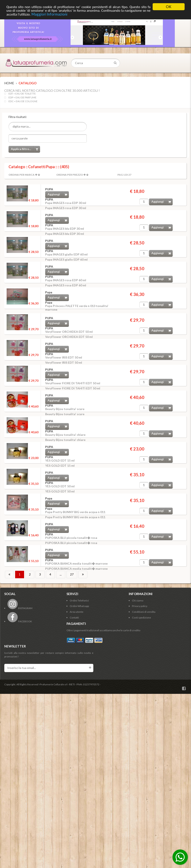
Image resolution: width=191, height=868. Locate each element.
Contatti (74, 618)
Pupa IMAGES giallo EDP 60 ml (66, 254)
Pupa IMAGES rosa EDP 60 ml (66, 280)
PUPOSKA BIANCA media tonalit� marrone (76, 563)
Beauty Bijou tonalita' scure (65, 409)
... (61, 574)
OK (169, 7)
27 (72, 574)
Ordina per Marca (22, 175)
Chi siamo (138, 600)
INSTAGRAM (20, 608)
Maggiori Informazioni (49, 14)
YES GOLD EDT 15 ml (60, 460)
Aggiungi (58, 194)
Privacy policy (140, 606)
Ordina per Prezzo (70, 175)
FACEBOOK (20, 621)
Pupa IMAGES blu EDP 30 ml (65, 229)
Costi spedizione (141, 618)
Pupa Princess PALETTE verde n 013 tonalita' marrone (77, 308)
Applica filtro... (25, 149)
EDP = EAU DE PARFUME (22, 98)
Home (9, 83)
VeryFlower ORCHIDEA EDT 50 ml (69, 332)
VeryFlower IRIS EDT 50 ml (64, 357)
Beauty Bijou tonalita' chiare (65, 435)
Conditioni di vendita (144, 612)
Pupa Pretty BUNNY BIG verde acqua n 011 (75, 512)
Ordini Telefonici (79, 600)
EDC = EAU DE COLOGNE (23, 101)
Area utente (77, 612)
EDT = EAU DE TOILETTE (22, 94)
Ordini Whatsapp (79, 606)
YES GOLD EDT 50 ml (60, 486)
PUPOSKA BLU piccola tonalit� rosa (71, 538)
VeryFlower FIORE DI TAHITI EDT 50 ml (73, 383)
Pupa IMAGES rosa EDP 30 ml (66, 203)
